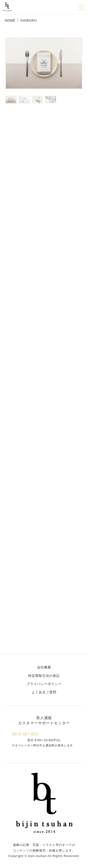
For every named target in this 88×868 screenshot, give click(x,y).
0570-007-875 (25, 734)
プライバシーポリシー (44, 684)
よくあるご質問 (44, 692)
